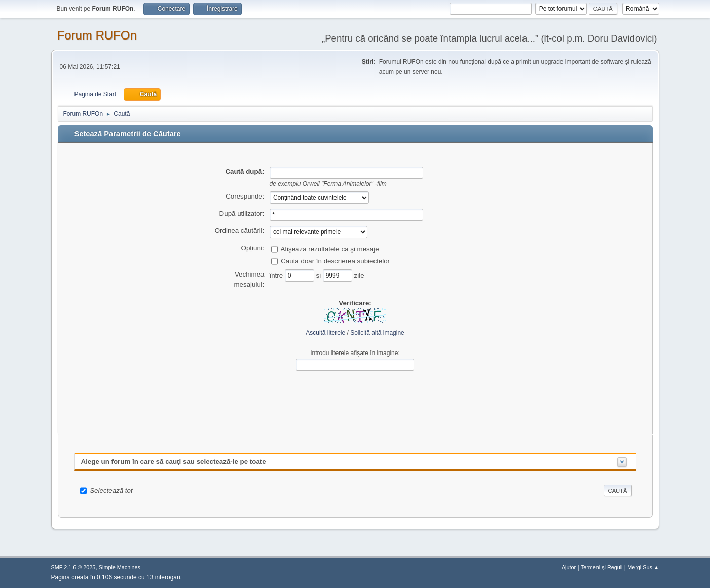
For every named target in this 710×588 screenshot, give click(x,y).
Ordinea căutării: (240, 231)
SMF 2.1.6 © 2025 (73, 567)
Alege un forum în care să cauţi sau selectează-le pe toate (174, 462)
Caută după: (245, 171)
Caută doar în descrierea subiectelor (335, 261)
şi (320, 275)
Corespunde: (245, 196)
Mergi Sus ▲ (643, 567)
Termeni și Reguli (602, 567)
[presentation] (355, 395)
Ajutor (569, 567)
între (277, 275)
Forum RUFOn (97, 35)
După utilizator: (242, 213)
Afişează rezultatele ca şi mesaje (329, 248)
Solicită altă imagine (377, 333)
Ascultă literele (325, 333)
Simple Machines (120, 567)
